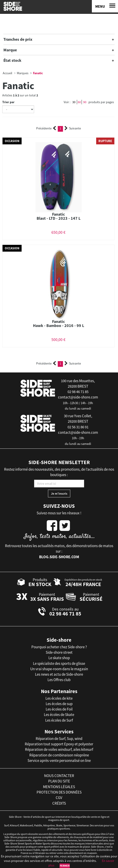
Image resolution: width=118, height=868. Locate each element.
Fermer (65, 866)
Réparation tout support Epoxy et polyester (59, 744)
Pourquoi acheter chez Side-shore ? (59, 647)
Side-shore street (59, 652)
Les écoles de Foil (59, 709)
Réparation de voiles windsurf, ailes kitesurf (59, 749)
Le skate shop (59, 658)
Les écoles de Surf (59, 720)
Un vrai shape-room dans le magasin (59, 669)
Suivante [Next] (73, 128)
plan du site (59, 781)
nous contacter (59, 776)
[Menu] (105, 6)
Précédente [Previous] (46, 128)
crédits (59, 803)
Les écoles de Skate (59, 715)
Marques (23, 73)
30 (74, 102)
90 (85, 102)
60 (79, 102)
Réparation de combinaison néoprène (59, 755)
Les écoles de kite (59, 698)
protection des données (59, 792)
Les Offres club (59, 680)
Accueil (8, 73)
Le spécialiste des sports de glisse (59, 663)
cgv (59, 798)
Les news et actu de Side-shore (59, 674)
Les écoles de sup (59, 704)
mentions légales (59, 787)
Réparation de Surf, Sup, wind (59, 739)
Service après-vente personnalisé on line (59, 761)
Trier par (8, 102)
